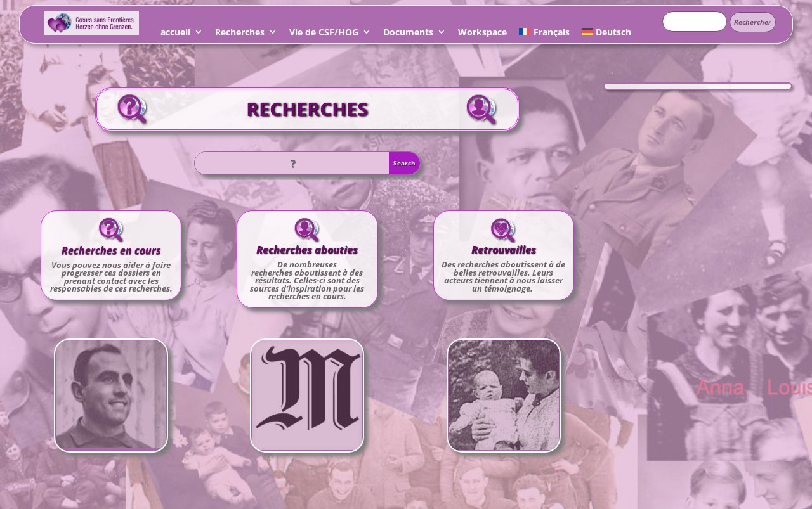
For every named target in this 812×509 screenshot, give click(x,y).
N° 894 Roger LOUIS (111, 377)
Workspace (482, 34)
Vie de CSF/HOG (324, 34)
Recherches (240, 34)
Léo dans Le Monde (307, 377)
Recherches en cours (111, 250)
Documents (408, 34)
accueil (175, 34)
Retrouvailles (504, 250)
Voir (111, 402)
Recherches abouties (307, 250)
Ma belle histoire (503, 377)
